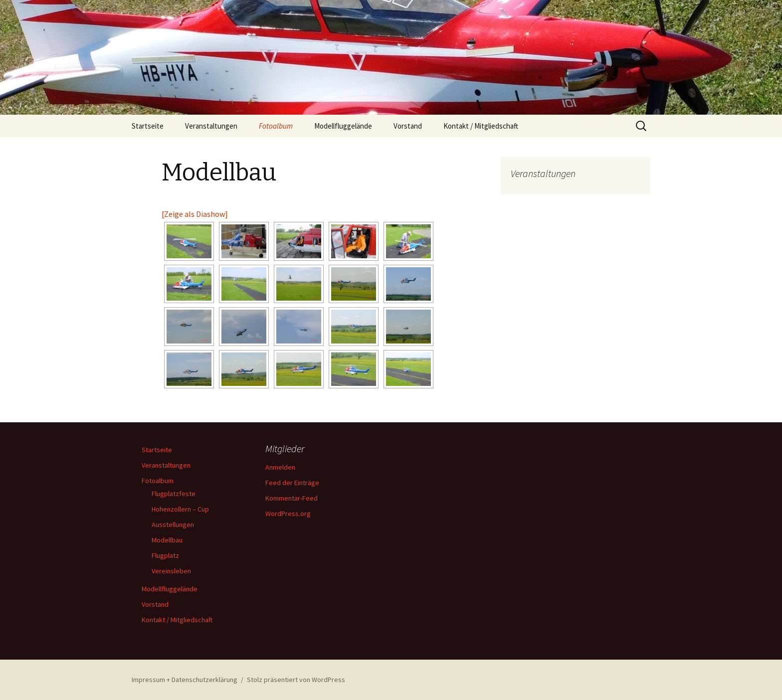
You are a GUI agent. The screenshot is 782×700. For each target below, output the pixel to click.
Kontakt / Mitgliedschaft (481, 126)
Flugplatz (165, 555)
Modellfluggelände (343, 126)
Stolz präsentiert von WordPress (296, 680)
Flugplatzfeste (174, 494)
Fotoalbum (276, 126)
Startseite (148, 126)
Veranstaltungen (211, 126)
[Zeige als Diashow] (195, 214)
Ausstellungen (173, 525)
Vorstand (408, 126)
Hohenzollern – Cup (180, 509)
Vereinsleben (171, 571)
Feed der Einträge (292, 483)
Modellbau (167, 540)
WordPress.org (288, 514)
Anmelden (280, 467)
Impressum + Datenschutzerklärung (185, 680)
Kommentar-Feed (292, 498)
